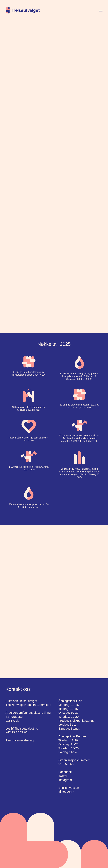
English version (71, 788)
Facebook (65, 772)
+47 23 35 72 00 (17, 732)
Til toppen (66, 792)
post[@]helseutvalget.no (22, 729)
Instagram (65, 780)
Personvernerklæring (20, 740)
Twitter (63, 776)
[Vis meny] (101, 10)
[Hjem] (23, 10)
